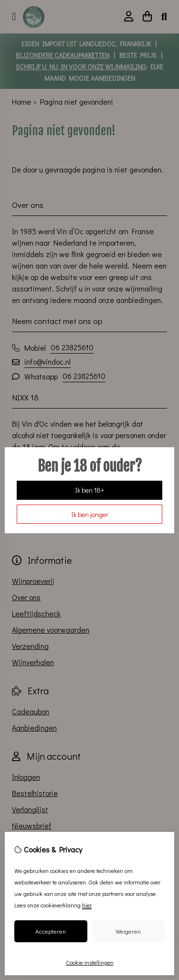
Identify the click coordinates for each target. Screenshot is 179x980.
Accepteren (51, 931)
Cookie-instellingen (90, 962)
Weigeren (128, 931)
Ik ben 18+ (89, 490)
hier (87, 905)
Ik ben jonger (90, 514)
